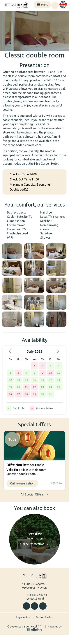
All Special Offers (34, 494)
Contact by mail (33, 599)
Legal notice (23, 617)
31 (51, 394)
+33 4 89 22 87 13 (35, 595)
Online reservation (22, 483)
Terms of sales (44, 617)
